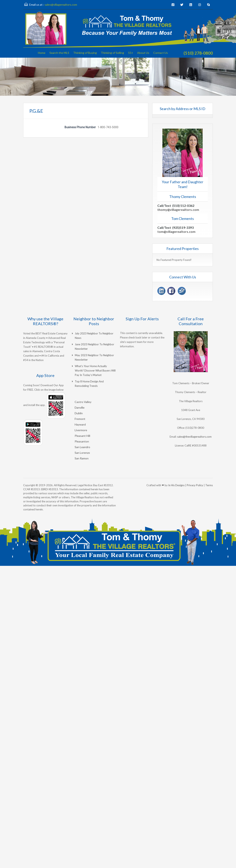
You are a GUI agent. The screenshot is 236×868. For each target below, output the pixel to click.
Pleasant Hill (82, 436)
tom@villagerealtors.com (176, 232)
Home (42, 53)
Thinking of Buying (85, 53)
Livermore (81, 430)
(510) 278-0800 (198, 53)
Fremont (80, 419)
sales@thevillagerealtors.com (194, 437)
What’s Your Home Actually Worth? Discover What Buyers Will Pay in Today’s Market (95, 371)
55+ (131, 53)
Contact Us (161, 53)
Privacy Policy (195, 485)
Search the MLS (59, 53)
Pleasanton (82, 441)
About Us (143, 53)
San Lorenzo (82, 453)
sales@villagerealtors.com (61, 5)
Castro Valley (83, 402)
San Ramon (82, 458)
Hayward (80, 424)
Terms (209, 485)
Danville (80, 407)
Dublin (79, 413)
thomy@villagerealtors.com (178, 210)
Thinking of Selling (112, 53)
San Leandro (82, 447)
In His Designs (176, 485)
